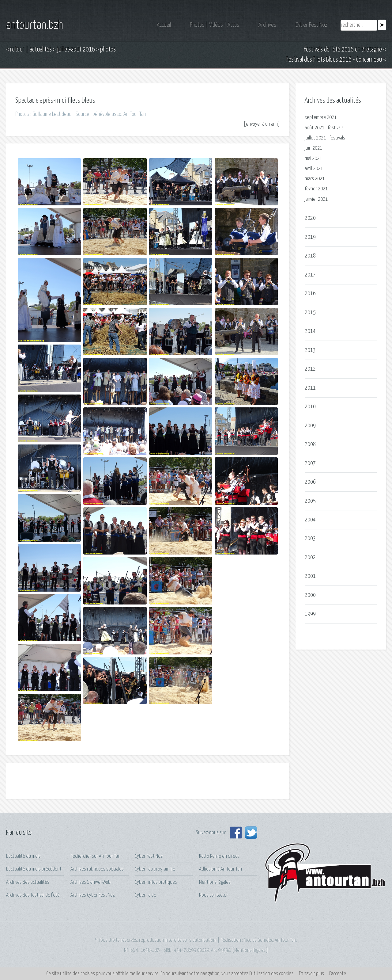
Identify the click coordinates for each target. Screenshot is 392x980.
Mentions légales (215, 882)
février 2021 (316, 189)
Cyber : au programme (155, 869)
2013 (310, 350)
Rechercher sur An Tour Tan (95, 856)
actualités (41, 50)
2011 (310, 388)
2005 (310, 501)
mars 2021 (315, 179)
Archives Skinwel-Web (90, 882)
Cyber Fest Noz (311, 25)
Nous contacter (213, 895)
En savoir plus (311, 974)
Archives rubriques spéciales (97, 869)
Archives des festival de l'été (33, 895)
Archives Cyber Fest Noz (93, 895)
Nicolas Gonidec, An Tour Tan (270, 940)
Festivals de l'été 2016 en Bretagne (343, 50)
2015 (310, 313)
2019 (310, 237)
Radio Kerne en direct (219, 856)
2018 (310, 256)
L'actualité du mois (23, 856)
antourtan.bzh (35, 25)
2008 (310, 444)
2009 (310, 426)
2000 (310, 595)
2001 (310, 576)
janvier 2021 (316, 199)
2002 (310, 557)
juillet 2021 (315, 138)
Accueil (164, 25)
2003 (310, 538)
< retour (15, 50)
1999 (310, 614)
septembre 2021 (321, 118)
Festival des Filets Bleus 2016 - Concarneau (334, 60)
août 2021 (315, 128)
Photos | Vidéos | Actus (215, 25)
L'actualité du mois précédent (34, 869)
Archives (267, 25)
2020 (310, 218)
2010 (310, 407)
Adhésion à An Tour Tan (221, 869)
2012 (310, 369)
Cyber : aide (145, 895)
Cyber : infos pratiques (156, 882)
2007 (310, 463)
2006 (310, 482)
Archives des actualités (28, 882)
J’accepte (337, 974)
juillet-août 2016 (76, 50)
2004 (310, 520)
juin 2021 (313, 148)
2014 (310, 331)
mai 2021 (313, 159)
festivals (336, 128)
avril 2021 (314, 169)
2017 (310, 275)
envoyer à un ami (262, 124)
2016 (310, 294)
